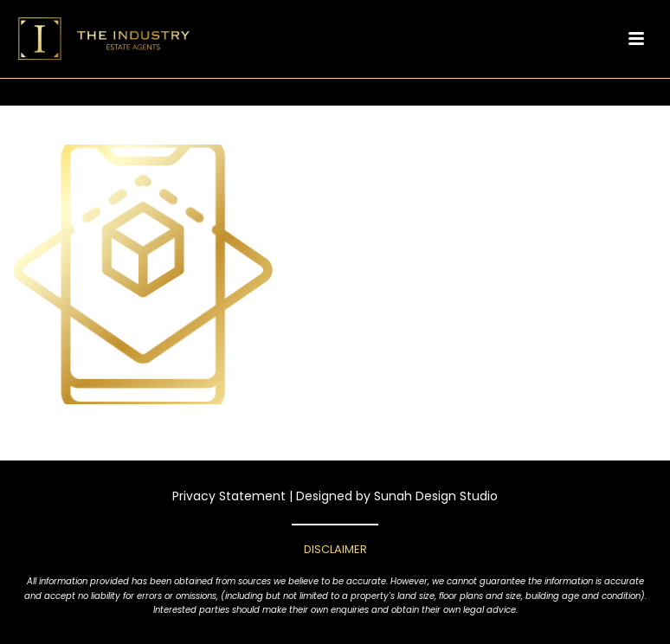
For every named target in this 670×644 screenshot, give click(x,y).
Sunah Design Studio (436, 496)
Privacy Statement (229, 496)
